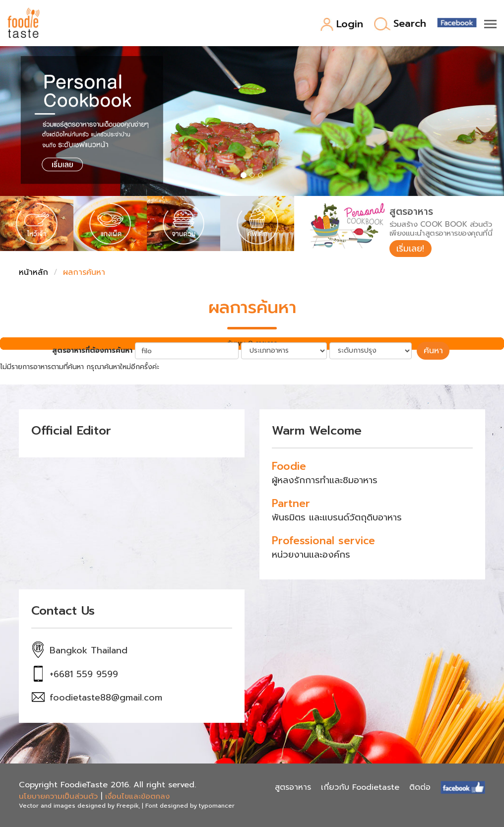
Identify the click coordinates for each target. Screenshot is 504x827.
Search (400, 24)
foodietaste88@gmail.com (106, 698)
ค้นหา (433, 351)
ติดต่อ (420, 787)
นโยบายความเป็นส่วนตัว (58, 797)
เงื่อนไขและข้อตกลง (137, 797)
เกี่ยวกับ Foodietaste (360, 787)
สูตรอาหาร (293, 787)
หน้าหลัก (33, 273)
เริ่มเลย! (411, 249)
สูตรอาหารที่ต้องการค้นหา (94, 351)
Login (342, 25)
